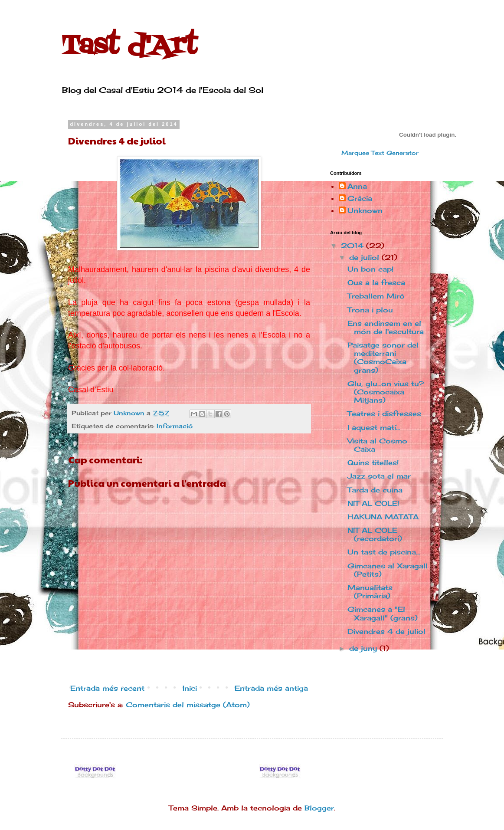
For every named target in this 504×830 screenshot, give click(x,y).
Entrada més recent (107, 688)
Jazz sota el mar (379, 476)
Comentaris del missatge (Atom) (188, 705)
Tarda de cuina (375, 490)
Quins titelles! (373, 463)
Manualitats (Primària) (370, 592)
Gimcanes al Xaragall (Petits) (388, 570)
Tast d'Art (129, 47)
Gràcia (360, 198)
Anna (357, 186)
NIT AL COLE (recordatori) (375, 534)
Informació (175, 426)
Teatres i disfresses (384, 413)
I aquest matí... (374, 427)
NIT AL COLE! (373, 503)
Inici (190, 688)
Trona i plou (370, 310)
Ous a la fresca (376, 282)
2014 (353, 246)
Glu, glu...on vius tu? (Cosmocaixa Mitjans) (386, 392)
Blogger (319, 808)
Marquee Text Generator (380, 153)
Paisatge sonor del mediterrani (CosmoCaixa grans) (383, 358)
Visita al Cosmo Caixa (377, 445)
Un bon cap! (370, 269)
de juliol (365, 257)
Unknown (365, 211)
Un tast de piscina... (384, 552)
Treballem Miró (376, 296)
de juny (364, 648)
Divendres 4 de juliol (386, 631)
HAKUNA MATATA (383, 517)
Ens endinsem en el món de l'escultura (386, 327)
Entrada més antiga (271, 688)
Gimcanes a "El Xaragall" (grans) (383, 613)
